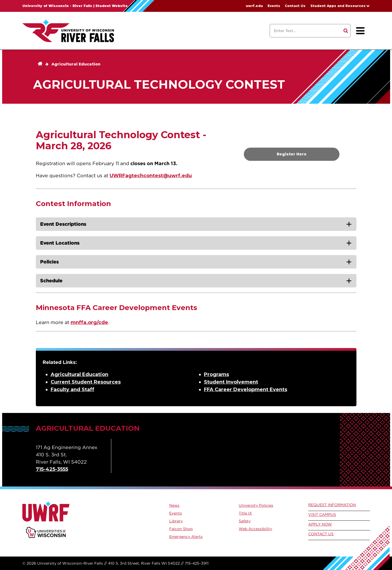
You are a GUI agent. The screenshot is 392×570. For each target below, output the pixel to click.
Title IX (245, 513)
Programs (216, 374)
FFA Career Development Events (246, 390)
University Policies (256, 505)
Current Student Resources (86, 382)
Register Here (292, 154)
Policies (49, 262)
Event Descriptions (63, 224)
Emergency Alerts (186, 537)
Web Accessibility (255, 529)
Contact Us (295, 6)
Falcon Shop (181, 529)
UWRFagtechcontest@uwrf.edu (151, 176)
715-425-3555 (52, 469)
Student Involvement (231, 382)
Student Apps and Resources (338, 6)
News (174, 505)
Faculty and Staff (72, 390)
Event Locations (60, 243)
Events (274, 6)
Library (176, 521)
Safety (245, 521)
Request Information (332, 505)
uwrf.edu (254, 6)
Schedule (51, 281)
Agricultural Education (76, 64)
